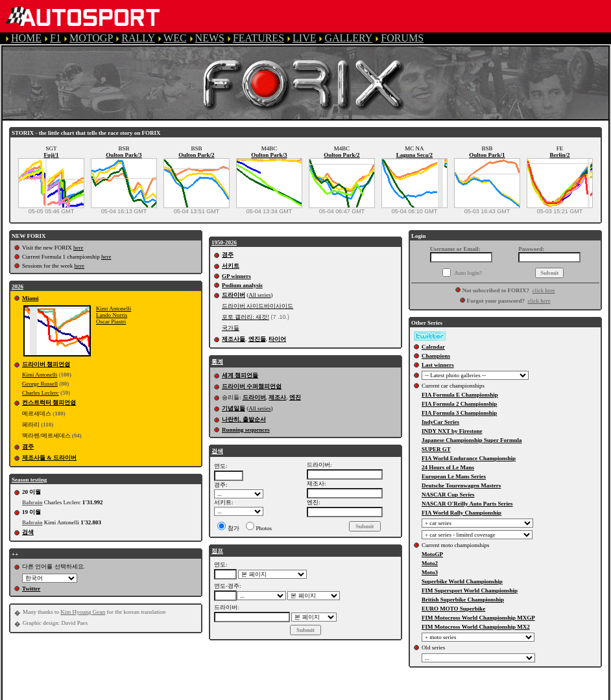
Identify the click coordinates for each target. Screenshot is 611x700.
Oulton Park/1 (487, 155)
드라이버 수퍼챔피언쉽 (252, 386)
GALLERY (348, 38)
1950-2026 (224, 242)
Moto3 (430, 572)
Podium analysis (242, 285)
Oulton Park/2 (196, 155)
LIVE (304, 38)
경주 (28, 447)
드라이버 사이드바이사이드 (258, 306)
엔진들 (257, 339)
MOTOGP (91, 38)
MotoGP (432, 554)
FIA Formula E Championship (460, 395)
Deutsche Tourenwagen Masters (461, 485)
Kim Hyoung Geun (83, 612)
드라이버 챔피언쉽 (46, 364)
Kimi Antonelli (114, 309)
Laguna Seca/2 (414, 155)
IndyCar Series (440, 422)
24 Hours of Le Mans (448, 467)
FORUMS (402, 38)
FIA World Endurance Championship (469, 458)
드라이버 (234, 295)
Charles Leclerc (41, 393)
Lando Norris (112, 315)
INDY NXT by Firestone (452, 431)
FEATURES (258, 38)
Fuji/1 (51, 155)
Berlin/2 (560, 155)
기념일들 (234, 408)
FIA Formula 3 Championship (459, 413)
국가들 (231, 328)
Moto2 (430, 563)
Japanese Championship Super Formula (472, 440)
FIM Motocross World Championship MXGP (478, 618)
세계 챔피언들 (240, 375)
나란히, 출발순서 (244, 419)
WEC (175, 38)
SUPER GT (436, 449)
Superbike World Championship (462, 581)
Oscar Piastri (111, 321)
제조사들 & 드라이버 (49, 458)
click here (543, 290)
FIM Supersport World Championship (470, 590)
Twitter (31, 589)
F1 (55, 38)
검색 (28, 532)
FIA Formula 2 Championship (459, 404)
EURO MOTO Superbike (453, 609)
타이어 (277, 339)
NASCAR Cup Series (448, 495)
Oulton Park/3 (124, 155)
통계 (217, 362)
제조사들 (234, 339)
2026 (18, 286)
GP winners (236, 276)
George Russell (40, 384)
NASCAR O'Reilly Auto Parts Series (467, 504)
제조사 (277, 397)
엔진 (295, 397)
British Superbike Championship (463, 600)
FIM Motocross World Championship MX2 (476, 627)
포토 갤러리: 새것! (246, 317)
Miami (30, 298)
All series (259, 295)
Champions (436, 356)
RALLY (138, 38)
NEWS (210, 38)
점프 (217, 551)
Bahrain (32, 502)
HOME (26, 38)
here (78, 248)
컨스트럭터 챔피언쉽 (49, 402)
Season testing (29, 480)
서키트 (231, 266)
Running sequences (246, 430)
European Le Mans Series (454, 476)
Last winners (438, 365)
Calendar (433, 347)
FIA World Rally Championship (461, 513)
